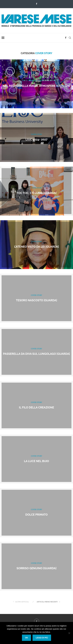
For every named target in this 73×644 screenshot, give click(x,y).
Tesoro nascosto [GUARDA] (36, 300)
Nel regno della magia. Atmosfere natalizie (36, 86)
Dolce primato (36, 515)
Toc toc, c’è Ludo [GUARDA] (36, 193)
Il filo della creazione (37, 407)
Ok (27, 638)
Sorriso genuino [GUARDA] (36, 568)
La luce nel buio (36, 461)
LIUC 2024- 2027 (36, 139)
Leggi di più (42, 638)
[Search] (70, 38)
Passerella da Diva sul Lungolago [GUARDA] (37, 354)
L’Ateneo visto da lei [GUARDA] (36, 247)
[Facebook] (36, 4)
